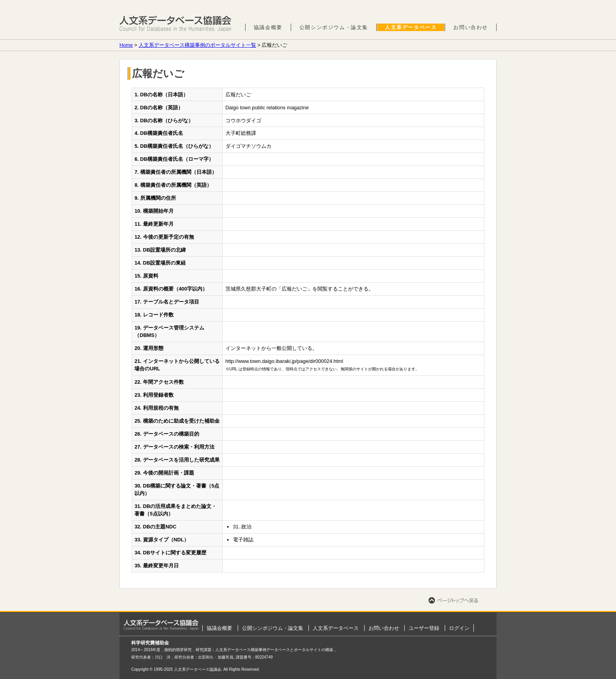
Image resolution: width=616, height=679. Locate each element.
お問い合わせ (471, 27)
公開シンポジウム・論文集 (334, 27)
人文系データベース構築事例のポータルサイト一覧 (197, 45)
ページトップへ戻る (453, 600)
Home (126, 45)
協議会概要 (268, 27)
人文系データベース (411, 27)
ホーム (161, 625)
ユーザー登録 (424, 628)
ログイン (459, 628)
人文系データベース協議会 (175, 24)
